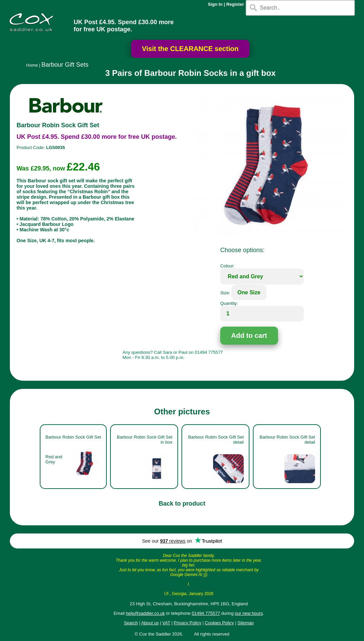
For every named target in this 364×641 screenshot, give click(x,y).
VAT (166, 623)
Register (235, 4)
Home (32, 65)
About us (150, 623)
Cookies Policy (219, 623)
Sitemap (246, 623)
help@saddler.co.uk (145, 613)
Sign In (215, 4)
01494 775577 (206, 613)
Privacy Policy (187, 623)
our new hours (249, 613)
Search (131, 623)
